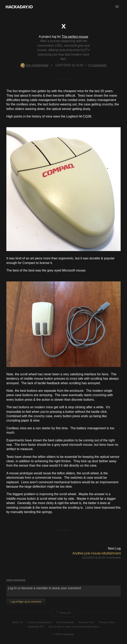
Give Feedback (65, 622)
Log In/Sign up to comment (26, 602)
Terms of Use (86, 622)
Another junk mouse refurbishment (96, 553)
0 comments (114, 558)
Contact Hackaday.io (40, 622)
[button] (117, 7)
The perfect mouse (75, 37)
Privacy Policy (107, 622)
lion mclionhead (34, 65)
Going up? (63, 613)
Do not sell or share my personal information (74, 627)
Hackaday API (36, 627)
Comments (97, 65)
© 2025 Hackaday (64, 634)
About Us (18, 622)
